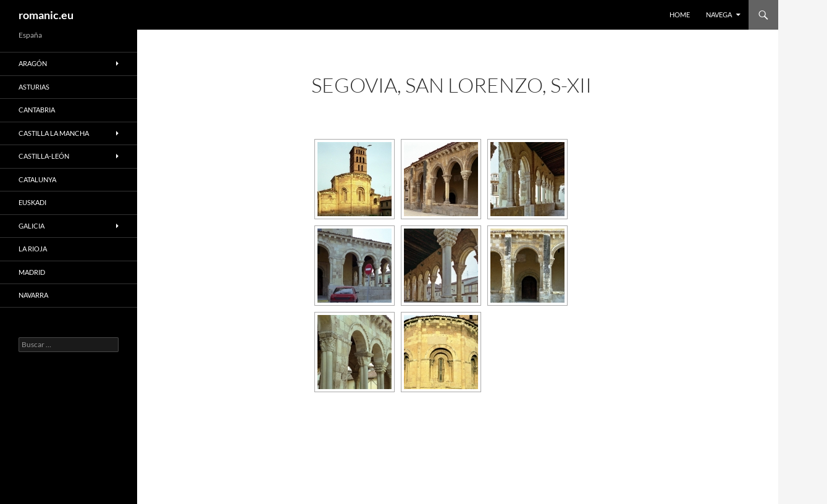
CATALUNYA (37, 179)
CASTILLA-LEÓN (44, 156)
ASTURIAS (34, 87)
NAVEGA (719, 15)
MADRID (32, 272)
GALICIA (31, 226)
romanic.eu (46, 15)
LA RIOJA (33, 249)
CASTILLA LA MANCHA (54, 133)
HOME (680, 15)
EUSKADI (32, 202)
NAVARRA (33, 295)
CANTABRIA (37, 110)
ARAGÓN (33, 63)
